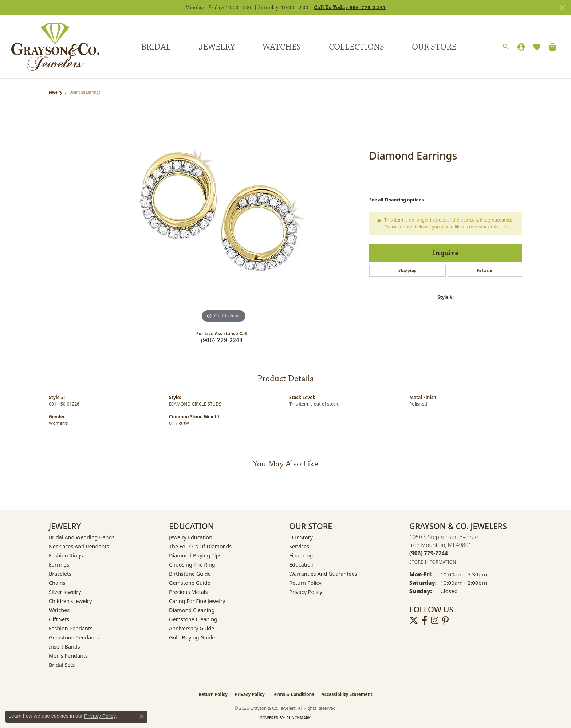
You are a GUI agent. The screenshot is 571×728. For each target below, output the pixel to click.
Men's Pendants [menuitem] (68, 656)
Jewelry (217, 47)
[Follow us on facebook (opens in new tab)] (424, 621)
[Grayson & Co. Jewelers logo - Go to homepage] (50, 47)
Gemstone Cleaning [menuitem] (193, 619)
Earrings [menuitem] (59, 565)
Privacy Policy (306, 592)
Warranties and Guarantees (323, 574)
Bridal (156, 47)
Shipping (407, 271)
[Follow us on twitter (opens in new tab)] (414, 621)
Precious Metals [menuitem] (188, 592)
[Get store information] (433, 562)
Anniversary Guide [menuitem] (192, 628)
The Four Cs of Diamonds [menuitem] (200, 546)
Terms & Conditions (293, 694)
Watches (282, 47)
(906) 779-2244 (222, 340)
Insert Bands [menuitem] (64, 647)
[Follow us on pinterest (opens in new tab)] (445, 621)
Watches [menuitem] (59, 610)
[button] (506, 47)
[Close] (562, 8)
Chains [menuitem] (57, 583)
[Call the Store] (429, 553)
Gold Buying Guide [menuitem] (192, 637)
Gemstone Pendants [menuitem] (74, 637)
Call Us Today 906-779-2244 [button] (350, 8)
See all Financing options (397, 200)
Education (301, 565)
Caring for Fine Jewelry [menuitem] (197, 601)
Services (299, 546)
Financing (301, 555)
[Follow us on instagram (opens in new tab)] (435, 621)
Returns (485, 271)
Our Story (301, 537)
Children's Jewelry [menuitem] (70, 601)
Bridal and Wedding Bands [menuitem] (82, 537)
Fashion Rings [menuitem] (66, 555)
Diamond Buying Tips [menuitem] (195, 555)
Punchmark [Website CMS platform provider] (299, 718)
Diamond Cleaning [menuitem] (192, 610)
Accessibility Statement (347, 694)
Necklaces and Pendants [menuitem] (79, 546)
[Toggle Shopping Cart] (552, 47)
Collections (357, 47)
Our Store (434, 47)
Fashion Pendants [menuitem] (71, 628)
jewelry (56, 92)
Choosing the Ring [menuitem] (192, 565)
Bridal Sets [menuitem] (62, 665)
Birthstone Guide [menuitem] (190, 574)
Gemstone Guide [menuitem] (190, 583)
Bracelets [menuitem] (60, 574)
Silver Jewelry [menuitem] (65, 592)
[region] (224, 215)
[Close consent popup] (142, 716)
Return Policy (305, 583)
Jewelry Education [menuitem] (191, 537)
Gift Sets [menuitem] (59, 619)
